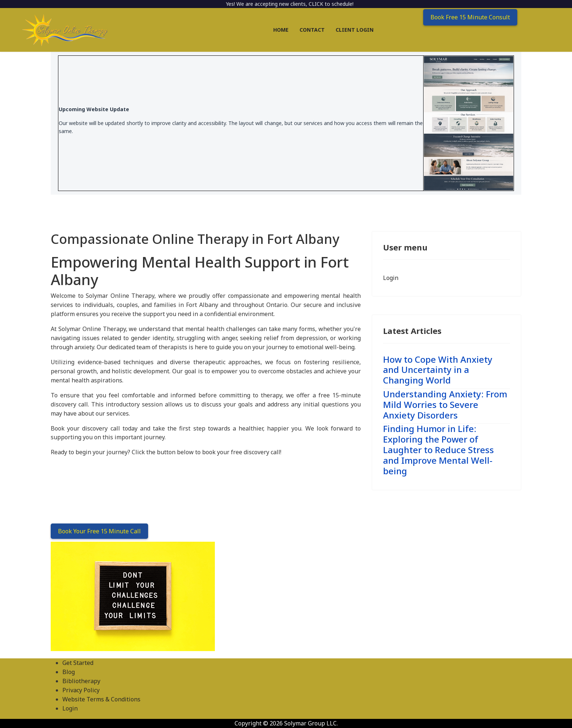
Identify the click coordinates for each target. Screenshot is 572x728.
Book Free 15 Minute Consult (470, 17)
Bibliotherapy (81, 681)
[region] (286, 596)
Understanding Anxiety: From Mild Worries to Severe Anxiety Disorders (445, 404)
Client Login (355, 30)
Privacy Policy (81, 690)
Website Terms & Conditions (101, 699)
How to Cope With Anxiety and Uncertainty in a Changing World (438, 370)
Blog (69, 672)
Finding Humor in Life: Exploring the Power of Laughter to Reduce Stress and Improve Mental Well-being (438, 449)
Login (391, 278)
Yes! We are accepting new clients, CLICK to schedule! (290, 4)
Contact (312, 30)
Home (281, 30)
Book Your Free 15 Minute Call (99, 531)
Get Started (78, 663)
